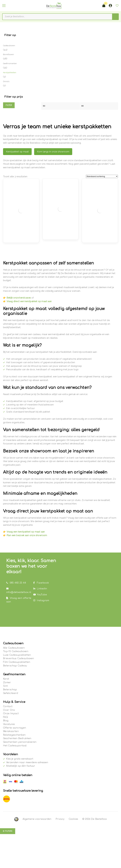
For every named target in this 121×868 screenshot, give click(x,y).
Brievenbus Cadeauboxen (19, 658)
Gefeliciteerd (11, 693)
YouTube (40, 595)
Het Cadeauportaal (15, 746)
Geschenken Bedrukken (17, 738)
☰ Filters (8, 831)
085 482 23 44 (16, 583)
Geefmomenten (10, 63)
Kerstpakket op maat (17, 152)
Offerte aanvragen (15, 728)
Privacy (60, 819)
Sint (5, 686)
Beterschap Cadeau (15, 666)
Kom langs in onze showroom (53, 152)
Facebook (41, 583)
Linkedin (40, 589)
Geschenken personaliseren (20, 742)
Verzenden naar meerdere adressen (27, 762)
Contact (8, 706)
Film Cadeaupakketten (17, 662)
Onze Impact (11, 714)
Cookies (73, 819)
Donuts (6, 81)
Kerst (6, 679)
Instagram (41, 600)
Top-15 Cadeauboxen (16, 651)
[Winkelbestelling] (102, 176)
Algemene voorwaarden (37, 819)
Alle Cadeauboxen (14, 648)
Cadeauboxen (9, 46)
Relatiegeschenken (14, 735)
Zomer (7, 683)
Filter (9, 105)
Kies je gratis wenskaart (20, 759)
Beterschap (10, 690)
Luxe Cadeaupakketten (17, 655)
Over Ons (9, 710)
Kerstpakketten (10, 73)
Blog (6, 721)
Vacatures (9, 724)
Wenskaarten (11, 731)
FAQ (6, 717)
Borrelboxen (9, 54)
